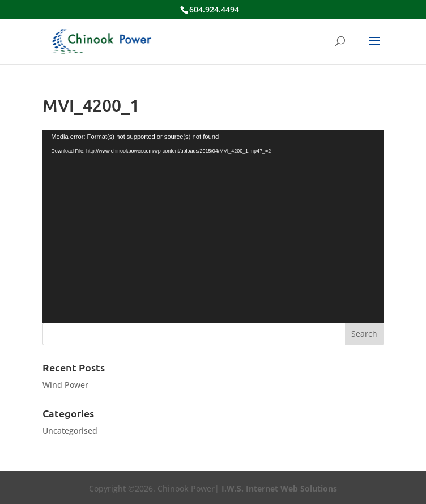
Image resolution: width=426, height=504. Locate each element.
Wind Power (65, 385)
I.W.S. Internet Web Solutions (279, 488)
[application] (213, 226)
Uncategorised (70, 431)
